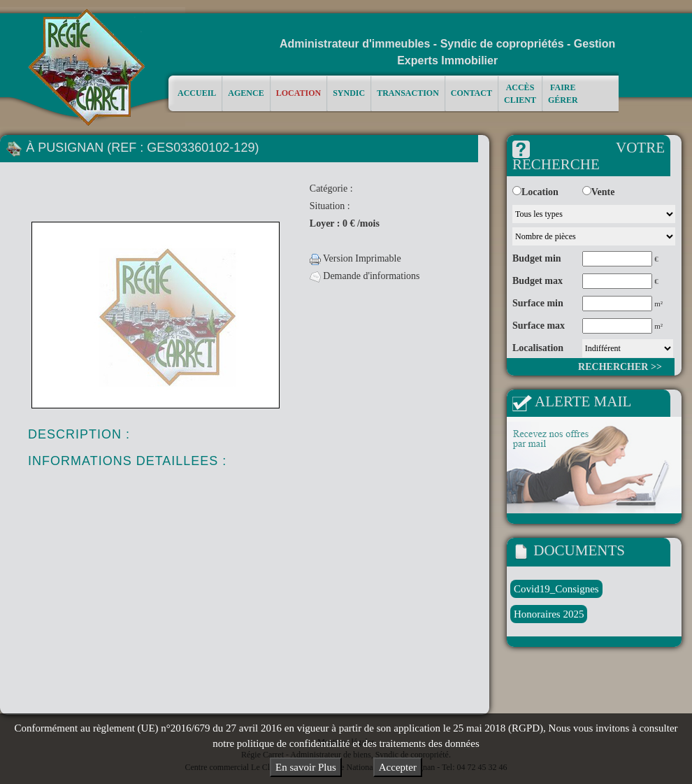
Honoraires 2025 (549, 614)
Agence (246, 93)
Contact (471, 93)
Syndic (349, 93)
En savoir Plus (306, 767)
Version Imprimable (355, 258)
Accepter (398, 767)
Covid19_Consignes (556, 589)
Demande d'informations (365, 276)
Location (298, 93)
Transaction (408, 93)
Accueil (197, 93)
